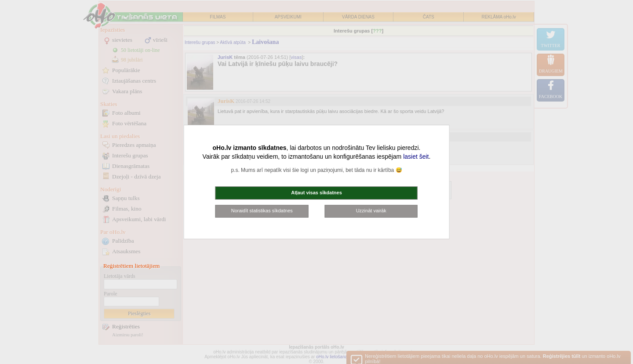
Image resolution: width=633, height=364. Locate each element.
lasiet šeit (416, 157)
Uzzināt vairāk (371, 211)
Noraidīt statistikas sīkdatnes (262, 211)
